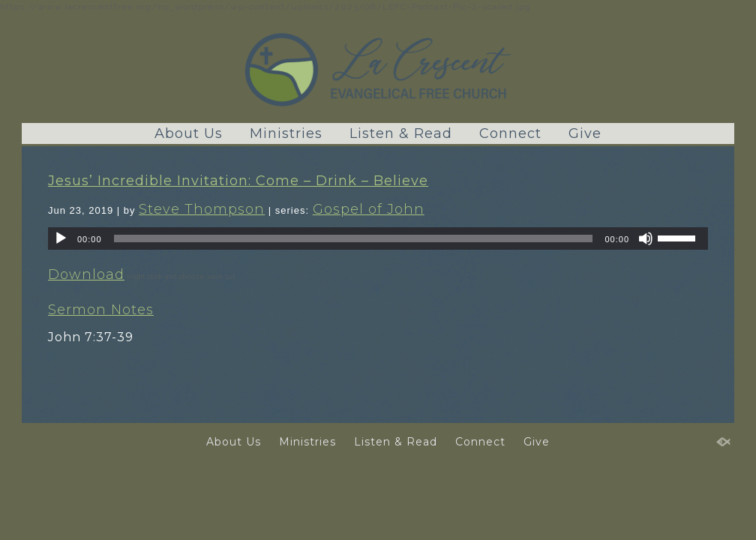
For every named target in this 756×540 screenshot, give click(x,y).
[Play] (61, 238)
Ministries (286, 133)
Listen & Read (401, 133)
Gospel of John (369, 209)
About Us (189, 133)
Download (86, 274)
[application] (378, 238)
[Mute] (646, 238)
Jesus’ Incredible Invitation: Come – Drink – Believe (238, 181)
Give (585, 133)
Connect (510, 133)
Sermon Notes (101, 310)
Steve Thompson (202, 209)
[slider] (354, 238)
